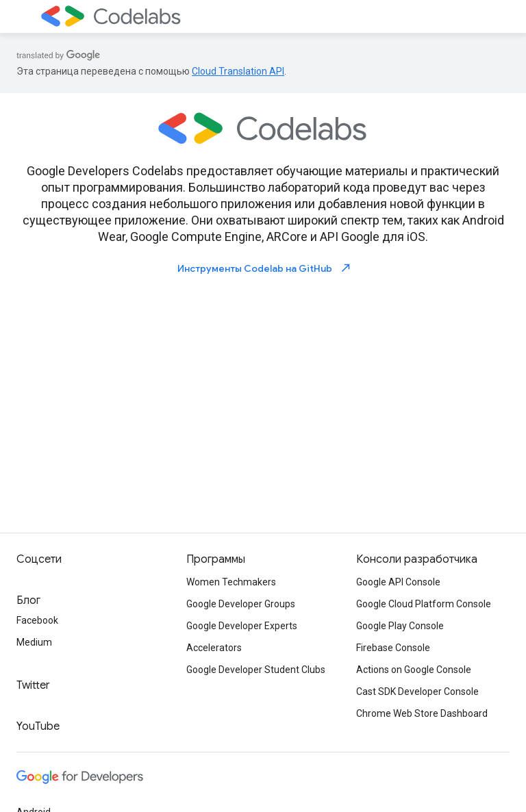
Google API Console (398, 582)
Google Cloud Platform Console (424, 604)
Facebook (37, 620)
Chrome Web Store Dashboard (422, 713)
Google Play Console (400, 626)
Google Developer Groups (241, 604)
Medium (34, 642)
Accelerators (214, 648)
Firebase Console (393, 648)
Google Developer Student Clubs (256, 670)
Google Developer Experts (242, 626)
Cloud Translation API (238, 71)
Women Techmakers (231, 582)
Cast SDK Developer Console (417, 692)
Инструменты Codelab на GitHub (265, 268)
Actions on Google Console (414, 670)
